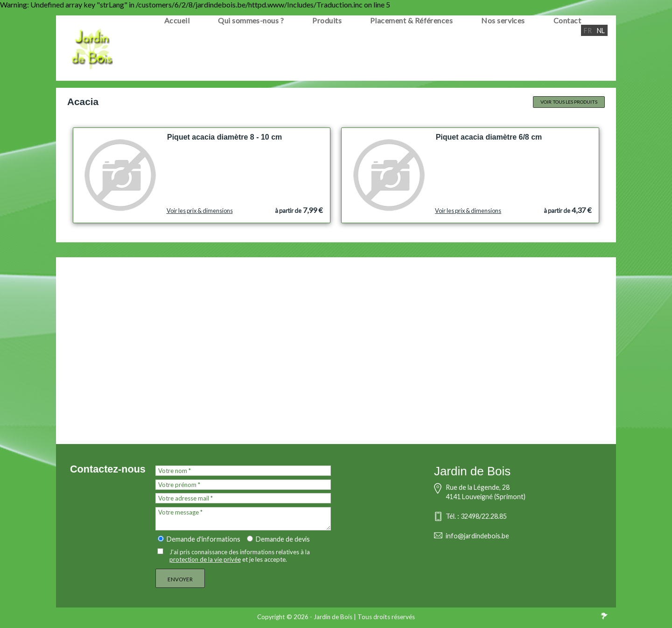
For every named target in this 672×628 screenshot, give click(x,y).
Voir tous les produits (569, 102)
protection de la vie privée (205, 559)
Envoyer (180, 579)
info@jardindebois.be (477, 536)
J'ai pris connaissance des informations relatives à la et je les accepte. (240, 556)
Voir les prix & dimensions (200, 211)
